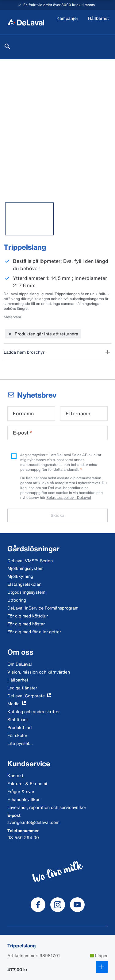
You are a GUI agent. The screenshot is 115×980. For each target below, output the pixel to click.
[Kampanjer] (67, 22)
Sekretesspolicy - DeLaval (69, 497)
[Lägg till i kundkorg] (102, 967)
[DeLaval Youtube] (77, 905)
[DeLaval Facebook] (38, 905)
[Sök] (7, 46)
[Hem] (26, 22)
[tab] (29, 219)
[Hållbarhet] (98, 22)
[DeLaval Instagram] (58, 905)
